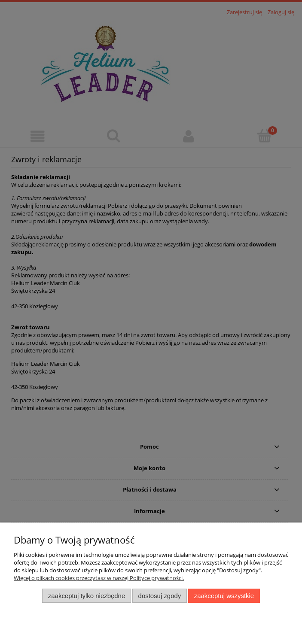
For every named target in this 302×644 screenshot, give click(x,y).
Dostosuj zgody (160, 596)
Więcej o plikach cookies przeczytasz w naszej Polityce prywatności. (99, 578)
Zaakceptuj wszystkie (224, 596)
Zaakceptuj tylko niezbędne (87, 596)
